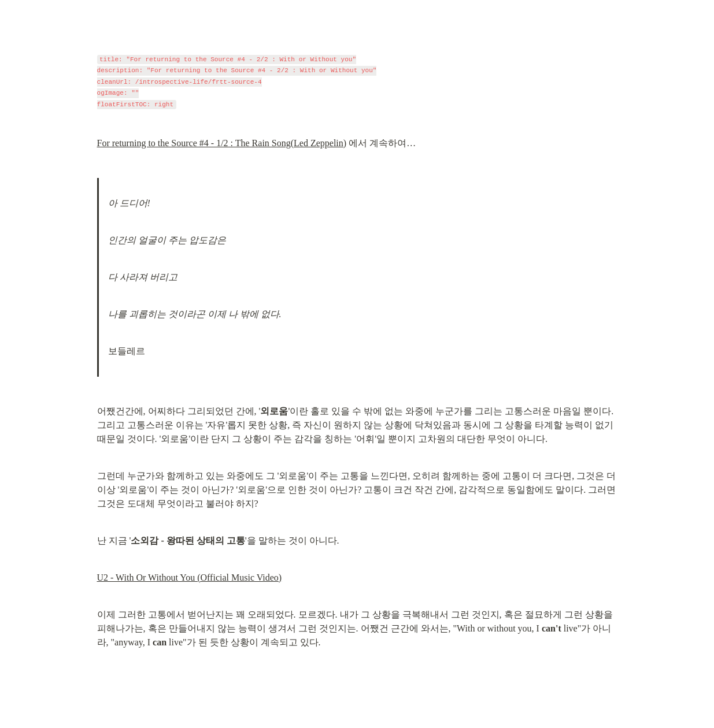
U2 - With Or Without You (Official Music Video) (190, 577)
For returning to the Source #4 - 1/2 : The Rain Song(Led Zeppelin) (222, 143)
